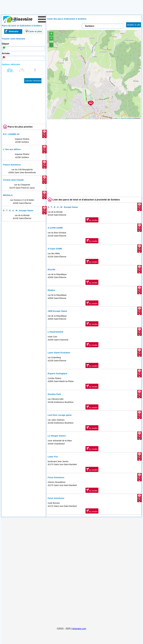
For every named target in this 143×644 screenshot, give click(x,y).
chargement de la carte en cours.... (94, 75)
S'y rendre (92, 220)
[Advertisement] (72, 8)
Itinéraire (14, 31)
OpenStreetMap (126, 118)
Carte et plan (35, 31)
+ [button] (51, 34)
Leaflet (116, 118)
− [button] (51, 38)
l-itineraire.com (79, 629)
